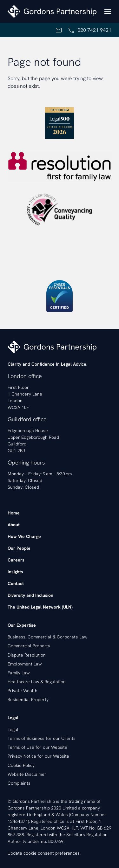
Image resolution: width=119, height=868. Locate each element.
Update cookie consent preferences (44, 853)
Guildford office (27, 419)
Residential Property (28, 699)
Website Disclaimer (27, 774)
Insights (15, 572)
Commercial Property (29, 646)
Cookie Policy (21, 765)
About (14, 525)
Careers (16, 560)
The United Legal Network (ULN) (40, 607)
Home (14, 513)
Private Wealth (23, 691)
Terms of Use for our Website (37, 747)
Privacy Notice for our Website (38, 756)
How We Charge (24, 536)
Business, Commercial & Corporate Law (47, 637)
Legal (13, 729)
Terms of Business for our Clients (42, 738)
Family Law (19, 673)
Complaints (19, 783)
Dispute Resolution (27, 655)
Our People (19, 548)
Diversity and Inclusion (30, 595)
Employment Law (25, 664)
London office (25, 376)
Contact (16, 583)
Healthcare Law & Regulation (37, 682)
